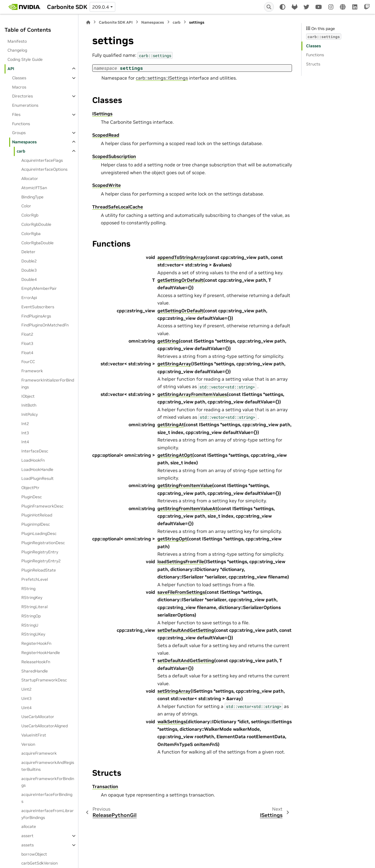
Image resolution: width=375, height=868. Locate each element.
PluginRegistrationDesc (43, 543)
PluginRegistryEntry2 (41, 561)
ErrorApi (29, 298)
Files (16, 114)
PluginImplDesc (36, 524)
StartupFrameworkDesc (44, 680)
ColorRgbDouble (36, 224)
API (11, 69)
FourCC (28, 362)
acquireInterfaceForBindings (47, 798)
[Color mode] (282, 7)
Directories (22, 96)
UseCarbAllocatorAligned (45, 726)
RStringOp (31, 616)
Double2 (29, 261)
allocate (29, 826)
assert (27, 836)
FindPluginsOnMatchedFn (45, 325)
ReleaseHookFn (36, 662)
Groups (19, 133)
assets (28, 845)
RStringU (30, 625)
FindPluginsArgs (36, 316)
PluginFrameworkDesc (42, 506)
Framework (32, 371)
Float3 (27, 343)
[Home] (88, 22)
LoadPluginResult (37, 478)
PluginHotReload (37, 515)
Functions (21, 124)
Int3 (25, 433)
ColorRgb (30, 215)
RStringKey (32, 598)
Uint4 (26, 708)
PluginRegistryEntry (40, 552)
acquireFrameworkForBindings (48, 782)
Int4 (25, 442)
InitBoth (29, 405)
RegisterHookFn (36, 643)
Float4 (27, 353)
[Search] (269, 7)
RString (28, 589)
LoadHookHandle (37, 469)
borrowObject (34, 854)
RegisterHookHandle (41, 653)
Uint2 (26, 689)
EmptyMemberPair (39, 288)
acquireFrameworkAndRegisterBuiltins (48, 766)
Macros (19, 87)
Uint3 (26, 698)
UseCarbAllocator (38, 717)
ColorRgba (31, 234)
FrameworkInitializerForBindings (48, 384)
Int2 (25, 424)
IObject (28, 396)
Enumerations (25, 105)
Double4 (29, 279)
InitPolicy (30, 414)
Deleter (28, 252)
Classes (19, 78)
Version (28, 744)
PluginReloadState (39, 570)
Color (26, 206)
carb (21, 151)
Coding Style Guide (25, 59)
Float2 (27, 334)
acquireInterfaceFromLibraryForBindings (48, 814)
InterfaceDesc (35, 451)
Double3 (29, 270)
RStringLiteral (34, 607)
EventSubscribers (38, 307)
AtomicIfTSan (34, 188)
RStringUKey (33, 634)
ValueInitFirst (34, 735)
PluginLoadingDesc (39, 533)
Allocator (30, 179)
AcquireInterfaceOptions (44, 169)
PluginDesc (32, 497)
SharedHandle (35, 671)
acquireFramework (39, 753)
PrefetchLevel (35, 579)
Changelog (17, 50)
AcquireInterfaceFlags (42, 160)
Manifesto (17, 41)
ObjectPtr (30, 488)
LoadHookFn (33, 460)
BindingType (32, 197)
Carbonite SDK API (116, 22)
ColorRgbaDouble (37, 243)
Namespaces (24, 142)
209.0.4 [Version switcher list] (101, 7)
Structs (313, 64)
